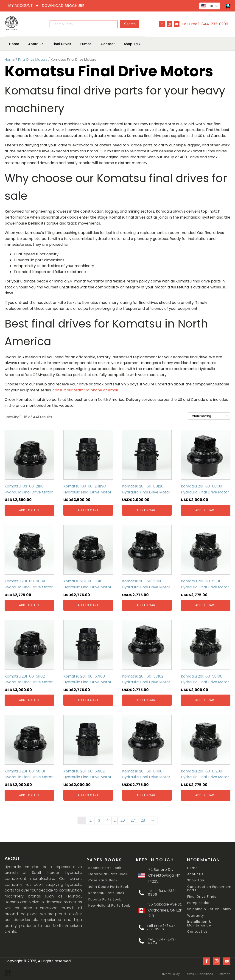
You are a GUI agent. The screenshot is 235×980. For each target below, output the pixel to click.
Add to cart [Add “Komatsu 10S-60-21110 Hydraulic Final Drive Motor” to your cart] (29, 510)
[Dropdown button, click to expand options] (23, 6)
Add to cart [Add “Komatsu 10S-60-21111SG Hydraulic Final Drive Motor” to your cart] (88, 510)
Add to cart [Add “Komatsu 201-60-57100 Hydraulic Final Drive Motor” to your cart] (88, 700)
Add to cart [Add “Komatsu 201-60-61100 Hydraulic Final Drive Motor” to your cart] (147, 795)
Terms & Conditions (199, 972)
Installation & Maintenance (199, 924)
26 (123, 820)
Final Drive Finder (203, 896)
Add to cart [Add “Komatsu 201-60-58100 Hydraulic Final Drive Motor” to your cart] (206, 700)
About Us (195, 874)
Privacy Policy (170, 972)
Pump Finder (199, 903)
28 (143, 820)
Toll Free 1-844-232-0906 (205, 24)
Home (10, 59)
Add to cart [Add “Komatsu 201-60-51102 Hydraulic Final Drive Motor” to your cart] (29, 700)
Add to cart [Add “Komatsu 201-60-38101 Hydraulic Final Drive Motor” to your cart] (88, 605)
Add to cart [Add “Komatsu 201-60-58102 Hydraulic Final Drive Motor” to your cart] (88, 795)
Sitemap (224, 972)
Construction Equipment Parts (210, 888)
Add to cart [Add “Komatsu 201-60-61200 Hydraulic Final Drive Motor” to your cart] (206, 795)
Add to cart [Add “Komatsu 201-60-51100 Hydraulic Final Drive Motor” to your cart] (147, 605)
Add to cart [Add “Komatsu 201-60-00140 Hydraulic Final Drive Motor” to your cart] (29, 605)
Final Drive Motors (33, 59)
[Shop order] (209, 416)
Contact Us (197, 931)
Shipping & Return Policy (209, 909)
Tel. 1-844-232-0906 (162, 893)
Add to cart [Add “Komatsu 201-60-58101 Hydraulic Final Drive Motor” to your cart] (29, 795)
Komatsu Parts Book (106, 893)
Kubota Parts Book (105, 899)
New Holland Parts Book (109, 905)
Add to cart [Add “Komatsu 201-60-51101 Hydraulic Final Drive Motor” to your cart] (206, 605)
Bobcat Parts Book (105, 868)
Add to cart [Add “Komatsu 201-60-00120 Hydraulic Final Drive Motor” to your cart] (147, 510)
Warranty (196, 915)
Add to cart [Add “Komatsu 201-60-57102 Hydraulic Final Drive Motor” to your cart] (147, 700)
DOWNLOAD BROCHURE (63, 6)
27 (133, 820)
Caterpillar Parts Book (108, 874)
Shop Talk (196, 880)
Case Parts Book (103, 880)
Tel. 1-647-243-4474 (162, 941)
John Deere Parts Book (109, 887)
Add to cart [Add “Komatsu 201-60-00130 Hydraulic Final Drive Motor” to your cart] (206, 510)
